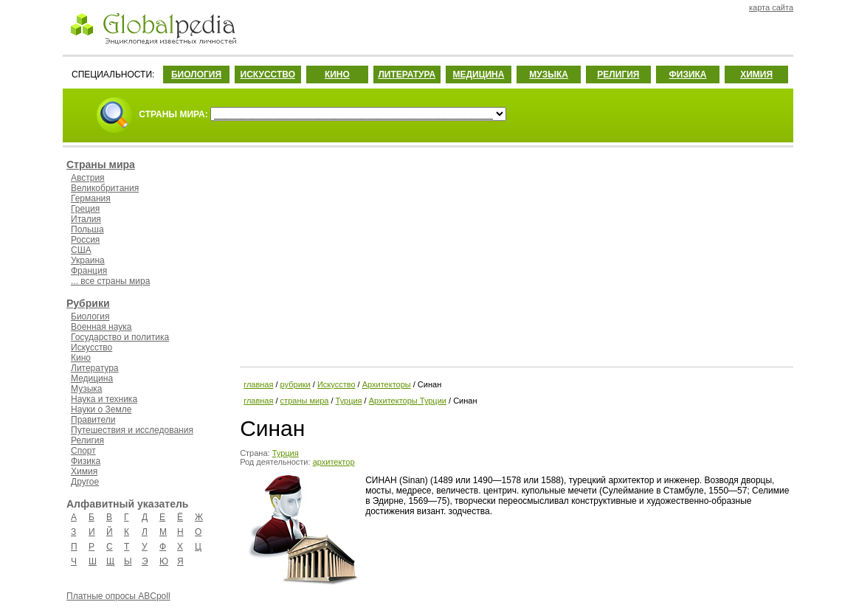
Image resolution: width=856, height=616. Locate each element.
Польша (87, 229)
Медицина (92, 378)
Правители (93, 420)
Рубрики (88, 303)
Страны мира (101, 165)
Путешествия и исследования (132, 430)
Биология (90, 316)
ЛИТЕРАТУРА (407, 75)
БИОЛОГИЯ (196, 75)
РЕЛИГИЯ (618, 75)
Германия (91, 198)
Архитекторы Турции (408, 401)
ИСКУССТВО (268, 75)
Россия (85, 240)
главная (258, 384)
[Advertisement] (515, 255)
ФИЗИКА (688, 75)
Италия (86, 219)
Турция (349, 401)
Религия (87, 440)
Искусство (92, 347)
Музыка (86, 389)
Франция (89, 271)
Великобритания (105, 188)
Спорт (83, 451)
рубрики (296, 384)
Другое (85, 482)
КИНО (337, 75)
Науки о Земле (101, 409)
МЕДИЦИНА (478, 75)
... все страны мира (110, 281)
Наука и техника (104, 399)
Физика (86, 461)
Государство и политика (120, 337)
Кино (81, 358)
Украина (88, 260)
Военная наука (101, 327)
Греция (85, 209)
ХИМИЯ (756, 75)
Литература (95, 368)
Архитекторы (387, 384)
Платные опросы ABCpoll (118, 596)
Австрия (88, 178)
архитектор (334, 462)
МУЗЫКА (549, 75)
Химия (84, 471)
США (81, 250)
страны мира (305, 401)
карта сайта (771, 7)
